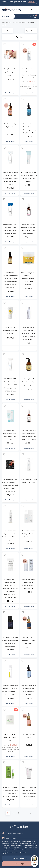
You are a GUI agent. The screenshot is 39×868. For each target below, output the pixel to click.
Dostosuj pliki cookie (20, 853)
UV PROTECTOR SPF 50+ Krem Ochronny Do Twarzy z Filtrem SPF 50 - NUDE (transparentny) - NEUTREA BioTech (10, 385)
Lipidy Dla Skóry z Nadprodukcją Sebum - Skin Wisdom (29, 640)
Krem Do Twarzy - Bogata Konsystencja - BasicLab (10, 330)
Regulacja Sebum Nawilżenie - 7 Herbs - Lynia (10, 737)
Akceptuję (20, 864)
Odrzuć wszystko (19, 858)
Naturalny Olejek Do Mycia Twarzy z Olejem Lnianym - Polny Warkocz (29, 382)
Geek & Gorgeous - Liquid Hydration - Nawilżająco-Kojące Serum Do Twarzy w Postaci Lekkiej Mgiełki (29, 333)
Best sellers (7, 31)
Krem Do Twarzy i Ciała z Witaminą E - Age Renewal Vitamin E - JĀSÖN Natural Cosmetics (29, 279)
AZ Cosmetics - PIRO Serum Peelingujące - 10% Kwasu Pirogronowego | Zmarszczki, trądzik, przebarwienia (10, 485)
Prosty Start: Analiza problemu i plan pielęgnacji (10, 72)
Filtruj (19, 37)
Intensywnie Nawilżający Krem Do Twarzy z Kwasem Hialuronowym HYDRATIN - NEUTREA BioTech (10, 178)
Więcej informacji (7, 853)
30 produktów (31, 31)
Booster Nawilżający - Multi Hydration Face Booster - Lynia (29, 534)
